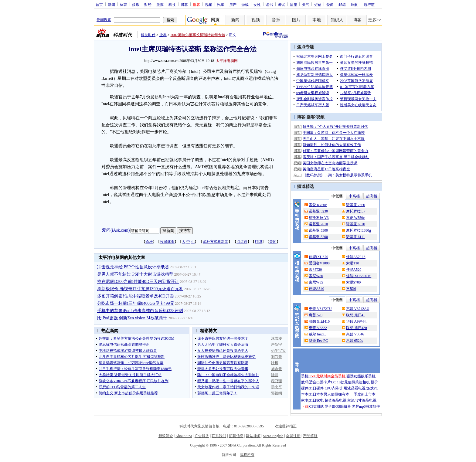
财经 (148, 5)
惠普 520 (316, 315)
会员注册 (293, 436)
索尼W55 (316, 282)
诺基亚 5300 (318, 230)
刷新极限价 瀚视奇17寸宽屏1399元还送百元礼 (140, 289)
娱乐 (136, 5)
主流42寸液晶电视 (362, 400)
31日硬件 (316, 388)
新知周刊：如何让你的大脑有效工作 (332, 145)
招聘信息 (236, 436)
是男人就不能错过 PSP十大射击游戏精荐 (135, 274)
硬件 (305, 388)
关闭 (273, 242)
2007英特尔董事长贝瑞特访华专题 (198, 35)
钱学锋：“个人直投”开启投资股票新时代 (335, 127)
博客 (184, 5)
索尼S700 (354, 282)
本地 (317, 20)
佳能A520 (354, 270)
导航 (354, 5)
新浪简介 (166, 436)
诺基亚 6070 (356, 224)
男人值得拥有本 (336, 394)
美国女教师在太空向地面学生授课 (330, 163)
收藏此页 (167, 242)
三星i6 (351, 289)
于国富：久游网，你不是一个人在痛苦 (334, 133)
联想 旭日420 (357, 328)
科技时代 (148, 35)
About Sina (184, 436)
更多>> (375, 20)
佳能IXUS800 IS (359, 276)
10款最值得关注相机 (353, 382)
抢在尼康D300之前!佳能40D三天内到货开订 (138, 282)
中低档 (337, 196)
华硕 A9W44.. (357, 321)
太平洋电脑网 (227, 61)
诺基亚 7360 (356, 205)
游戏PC (372, 388)
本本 (305, 394)
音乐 (276, 20)
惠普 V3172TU (320, 309)
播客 (311, 117)
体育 (124, 5)
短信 (318, 5)
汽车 (221, 5)
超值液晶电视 (335, 400)
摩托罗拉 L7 (356, 211)
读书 (269, 5)
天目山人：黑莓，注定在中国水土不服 (334, 139)
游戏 (245, 5)
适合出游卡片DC (323, 382)
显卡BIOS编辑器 (338, 406)
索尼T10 (353, 263)
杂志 (297, 175)
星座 (294, 5)
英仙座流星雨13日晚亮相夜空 (326, 169)
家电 (305, 400)
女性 (257, 5)
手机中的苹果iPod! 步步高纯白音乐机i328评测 (140, 311)
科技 (172, 5)
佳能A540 (316, 289)
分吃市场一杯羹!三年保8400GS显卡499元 (136, 303)
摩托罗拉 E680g (359, 230)
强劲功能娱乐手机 (361, 376)
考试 (281, 5)
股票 (160, 5)
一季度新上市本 (363, 394)
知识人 (337, 20)
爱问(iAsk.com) (116, 230)
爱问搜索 (104, 20)
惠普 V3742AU (358, 309)
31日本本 (316, 394)
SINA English (273, 436)
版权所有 (247, 455)
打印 (258, 242)
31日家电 (316, 400)
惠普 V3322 (318, 328)
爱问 (330, 5)
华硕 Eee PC (318, 341)
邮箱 (342, 5)
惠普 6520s (355, 341)
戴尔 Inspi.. (317, 334)
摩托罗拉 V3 (319, 218)
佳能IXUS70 (318, 257)
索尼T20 (315, 270)
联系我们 (219, 436)
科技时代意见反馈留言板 (199, 426)
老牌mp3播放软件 (366, 406)
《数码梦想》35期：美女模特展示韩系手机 (337, 175)
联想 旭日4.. (356, 315)
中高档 (354, 196)
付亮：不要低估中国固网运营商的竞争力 (335, 151)
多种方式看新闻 (216, 242)
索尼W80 (316, 276)
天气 (306, 5)
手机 (305, 376)
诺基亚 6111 (355, 237)
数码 (305, 382)
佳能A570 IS (356, 257)
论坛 (149, 242)
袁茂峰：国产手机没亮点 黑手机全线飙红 (336, 157)
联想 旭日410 (319, 321)
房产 (233, 5)
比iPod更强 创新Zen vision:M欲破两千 (132, 318)
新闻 (111, 5)
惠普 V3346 (355, 334)
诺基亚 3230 (318, 211)
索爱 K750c (318, 205)
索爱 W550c (355, 218)
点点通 (242, 242)
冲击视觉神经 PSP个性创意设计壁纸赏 (133, 267)
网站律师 (253, 436)
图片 (296, 20)
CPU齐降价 (333, 388)
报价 (374, 382)
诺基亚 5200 (318, 237)
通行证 (369, 5)
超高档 (372, 196)
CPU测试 (316, 406)
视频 (209, 5)
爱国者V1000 (319, 263)
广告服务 (202, 436)
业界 (163, 35)
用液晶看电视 (355, 388)
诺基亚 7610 (318, 224)
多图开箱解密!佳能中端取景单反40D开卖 (136, 296)
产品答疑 (310, 436)
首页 (99, 5)
